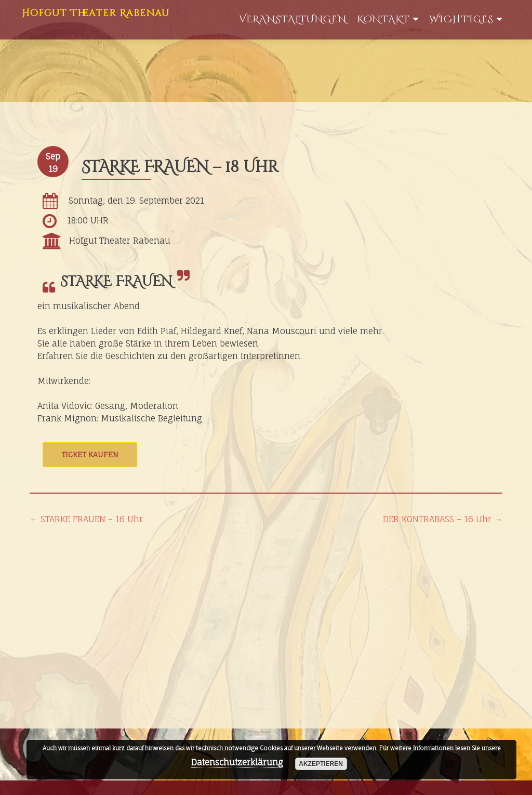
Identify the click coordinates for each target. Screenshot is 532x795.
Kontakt (383, 19)
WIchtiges (461, 19)
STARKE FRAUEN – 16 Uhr (86, 519)
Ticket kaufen (90, 454)
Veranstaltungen (293, 19)
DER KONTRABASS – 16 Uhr (443, 519)
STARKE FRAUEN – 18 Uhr (180, 167)
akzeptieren (321, 764)
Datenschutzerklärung (237, 762)
